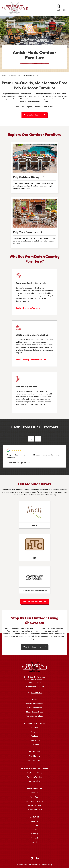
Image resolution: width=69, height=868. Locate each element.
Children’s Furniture (35, 810)
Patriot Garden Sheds (34, 716)
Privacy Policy (47, 865)
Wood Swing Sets (34, 760)
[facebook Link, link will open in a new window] (32, 859)
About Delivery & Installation (29, 360)
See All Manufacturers (32, 601)
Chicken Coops (35, 740)
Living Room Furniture (34, 801)
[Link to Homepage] (35, 667)
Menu (65, 10)
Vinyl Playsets (35, 756)
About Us (35, 817)
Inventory (34, 834)
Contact (35, 838)
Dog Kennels (35, 745)
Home (4, 75)
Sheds (35, 699)
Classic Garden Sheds (35, 704)
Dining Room (34, 797)
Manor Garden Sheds (35, 712)
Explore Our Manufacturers (28, 308)
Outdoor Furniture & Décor (35, 769)
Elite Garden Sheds (35, 708)
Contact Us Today (32, 115)
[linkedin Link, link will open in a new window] (37, 859)
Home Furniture (34, 789)
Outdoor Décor (34, 781)
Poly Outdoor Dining (34, 773)
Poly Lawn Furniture (35, 777)
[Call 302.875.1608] (59, 8)
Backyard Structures (34, 724)
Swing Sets (34, 752)
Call (59, 10)
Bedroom (34, 793)
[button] (31, 439)
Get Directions (33, 687)
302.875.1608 (37, 693)
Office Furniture (35, 805)
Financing (35, 825)
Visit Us (35, 842)
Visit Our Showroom (32, 647)
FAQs (34, 830)
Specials (35, 821)
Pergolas (34, 732)
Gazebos (35, 728)
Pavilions (34, 736)
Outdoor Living (14, 75)
